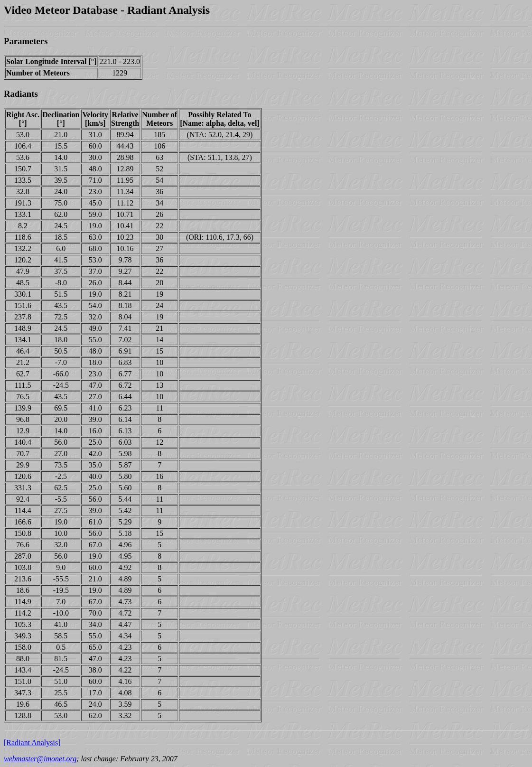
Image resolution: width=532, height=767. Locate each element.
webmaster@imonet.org (40, 759)
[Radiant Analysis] (32, 743)
